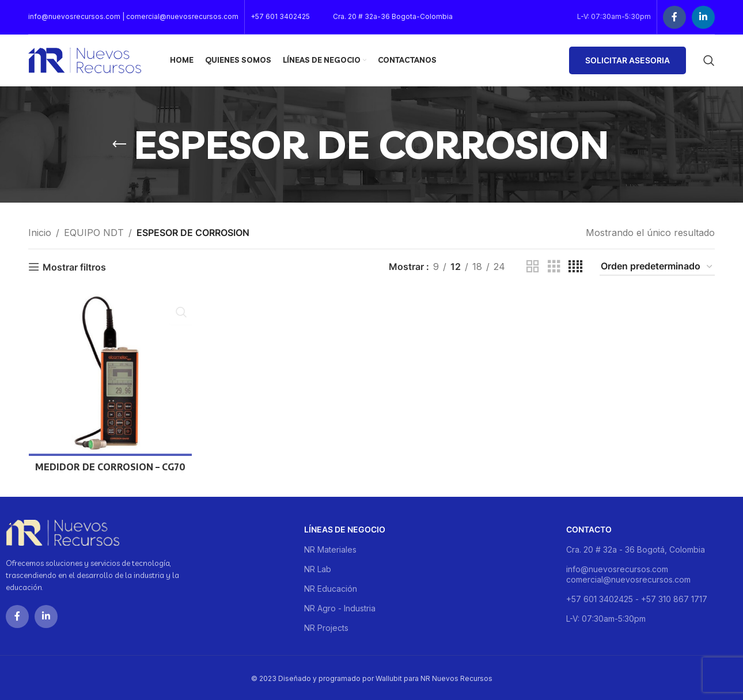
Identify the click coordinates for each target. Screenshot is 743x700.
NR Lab (318, 567)
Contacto (589, 528)
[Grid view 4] (575, 267)
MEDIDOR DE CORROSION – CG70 (110, 467)
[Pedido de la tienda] (657, 267)
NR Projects (326, 626)
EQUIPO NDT (94, 233)
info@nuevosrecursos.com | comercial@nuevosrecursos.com (133, 16)
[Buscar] (709, 60)
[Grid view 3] (554, 267)
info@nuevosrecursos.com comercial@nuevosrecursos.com (628, 572)
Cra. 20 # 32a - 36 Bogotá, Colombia (636, 548)
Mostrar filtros (74, 267)
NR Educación (331, 587)
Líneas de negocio (345, 528)
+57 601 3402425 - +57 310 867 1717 (637, 597)
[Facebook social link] (674, 17)
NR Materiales (330, 548)
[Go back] (119, 144)
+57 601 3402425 (280, 16)
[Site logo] (85, 59)
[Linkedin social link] (703, 17)
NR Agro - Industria (340, 606)
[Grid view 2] (533, 267)
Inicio (40, 233)
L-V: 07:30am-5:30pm (606, 617)
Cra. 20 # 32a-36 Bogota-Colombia (393, 16)
